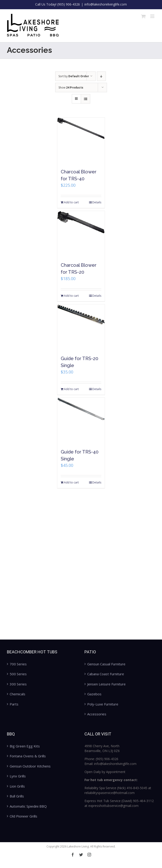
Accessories (97, 714)
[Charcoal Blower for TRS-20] (81, 234)
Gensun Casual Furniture (106, 664)
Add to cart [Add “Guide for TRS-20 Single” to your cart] (71, 389)
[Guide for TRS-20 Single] (81, 327)
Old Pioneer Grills (23, 816)
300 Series (18, 684)
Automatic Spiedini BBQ (28, 806)
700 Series (18, 664)
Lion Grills (17, 786)
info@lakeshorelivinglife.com (106, 4)
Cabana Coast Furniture (106, 674)
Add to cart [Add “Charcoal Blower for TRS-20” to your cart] (71, 296)
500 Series (18, 674)
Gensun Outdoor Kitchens (30, 766)
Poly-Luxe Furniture (103, 704)
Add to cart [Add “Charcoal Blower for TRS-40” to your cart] (71, 202)
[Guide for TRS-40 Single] (81, 421)
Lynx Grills (18, 776)
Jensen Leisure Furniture (106, 684)
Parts (14, 704)
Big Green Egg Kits (25, 746)
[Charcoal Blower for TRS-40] (81, 141)
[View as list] (85, 99)
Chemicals (17, 694)
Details (97, 202)
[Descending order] (101, 76)
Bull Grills (17, 796)
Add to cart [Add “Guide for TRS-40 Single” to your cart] (71, 482)
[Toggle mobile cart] (143, 16)
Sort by (74, 76)
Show (71, 87)
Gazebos (94, 694)
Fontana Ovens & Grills (28, 756)
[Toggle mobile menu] (153, 16)
